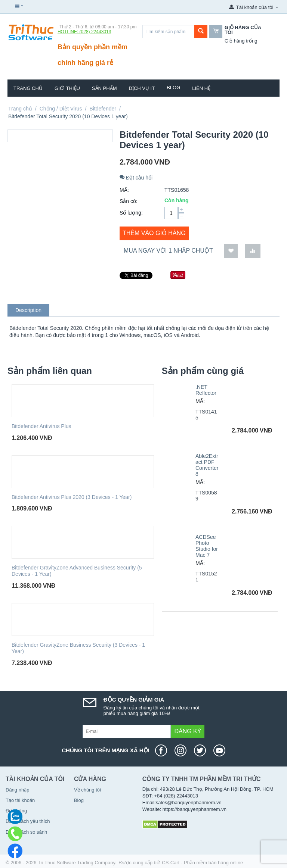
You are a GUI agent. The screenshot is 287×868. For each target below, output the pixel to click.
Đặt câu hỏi (136, 178)
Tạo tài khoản (20, 800)
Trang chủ (28, 88)
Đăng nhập (17, 790)
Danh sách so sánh (26, 832)
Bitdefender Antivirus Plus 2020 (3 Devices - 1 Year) (72, 497)
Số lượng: (131, 213)
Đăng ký (188, 731)
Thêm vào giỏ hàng (154, 233)
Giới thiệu (67, 88)
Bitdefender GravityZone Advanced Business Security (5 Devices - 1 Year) (77, 571)
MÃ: (124, 190)
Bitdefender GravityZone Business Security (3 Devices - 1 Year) (78, 648)
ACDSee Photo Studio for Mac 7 (207, 546)
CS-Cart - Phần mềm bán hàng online (202, 863)
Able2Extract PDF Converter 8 (207, 465)
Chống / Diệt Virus (61, 109)
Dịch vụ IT (142, 88)
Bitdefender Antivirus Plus (41, 426)
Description (28, 310)
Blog (173, 88)
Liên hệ (201, 88)
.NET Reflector (206, 390)
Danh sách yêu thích (28, 821)
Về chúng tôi (87, 790)
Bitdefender (103, 109)
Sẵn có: (129, 201)
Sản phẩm (104, 88)
